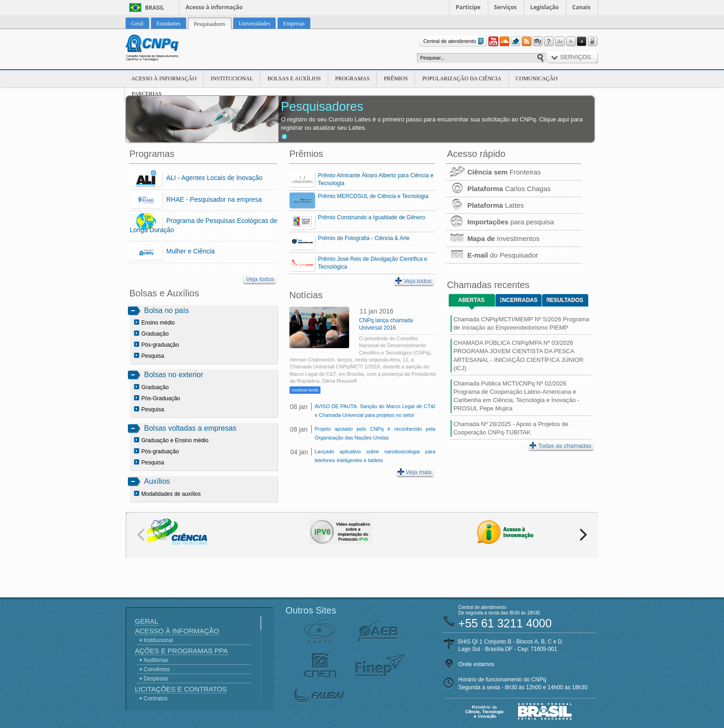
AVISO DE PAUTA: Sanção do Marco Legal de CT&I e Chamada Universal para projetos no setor (375, 411)
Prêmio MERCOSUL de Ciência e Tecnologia (373, 196)
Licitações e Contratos (181, 689)
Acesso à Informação (164, 78)
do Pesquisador (492, 255)
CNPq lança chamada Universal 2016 (386, 324)
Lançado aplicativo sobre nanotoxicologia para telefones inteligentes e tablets (375, 456)
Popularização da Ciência (462, 78)
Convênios (157, 669)
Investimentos (493, 238)
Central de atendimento (455, 41)
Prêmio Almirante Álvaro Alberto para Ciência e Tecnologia (375, 179)
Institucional (232, 78)
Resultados (565, 300)
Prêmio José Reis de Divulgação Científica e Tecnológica (372, 263)
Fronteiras (493, 172)
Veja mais (415, 472)
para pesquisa (500, 222)
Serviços (505, 7)
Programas (353, 78)
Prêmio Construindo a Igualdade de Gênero (371, 217)
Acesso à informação (214, 7)
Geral (147, 621)
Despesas (156, 679)
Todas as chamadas (561, 446)
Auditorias (156, 660)
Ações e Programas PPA (181, 651)
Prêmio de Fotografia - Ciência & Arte (364, 238)
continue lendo (305, 390)
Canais (581, 7)
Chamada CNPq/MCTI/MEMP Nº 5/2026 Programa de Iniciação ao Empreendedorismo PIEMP (521, 323)
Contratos (156, 698)
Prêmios (396, 78)
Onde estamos (477, 664)
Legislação (544, 7)
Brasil (155, 8)
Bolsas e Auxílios (294, 78)
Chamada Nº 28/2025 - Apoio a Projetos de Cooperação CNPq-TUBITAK (511, 428)
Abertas (471, 300)
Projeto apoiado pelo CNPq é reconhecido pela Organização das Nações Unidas (375, 433)
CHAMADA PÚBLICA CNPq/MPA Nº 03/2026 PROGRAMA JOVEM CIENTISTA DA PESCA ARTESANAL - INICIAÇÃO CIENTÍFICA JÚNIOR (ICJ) (519, 355)
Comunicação (537, 78)
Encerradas (519, 300)
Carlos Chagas (498, 189)
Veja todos (260, 279)
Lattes (485, 205)
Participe (468, 7)
